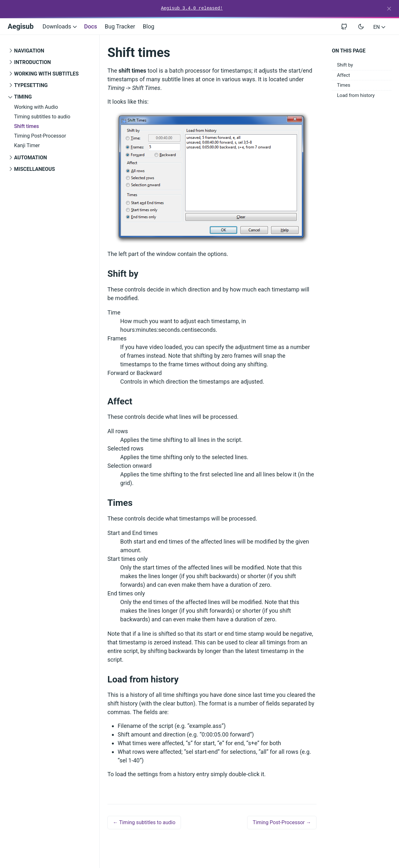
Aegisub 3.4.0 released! (192, 8)
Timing (23, 97)
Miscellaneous (35, 169)
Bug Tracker (120, 26)
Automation (31, 158)
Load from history (356, 95)
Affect (344, 75)
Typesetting (31, 85)
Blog (149, 26)
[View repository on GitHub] (347, 26)
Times (344, 85)
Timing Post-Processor (40, 136)
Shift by (345, 65)
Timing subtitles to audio (42, 117)
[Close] (389, 9)
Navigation (29, 51)
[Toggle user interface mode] (361, 27)
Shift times (27, 126)
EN (380, 27)
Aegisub (21, 26)
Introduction (32, 62)
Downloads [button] (60, 26)
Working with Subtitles (46, 74)
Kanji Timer (27, 145)
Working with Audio (36, 107)
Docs (91, 26)
